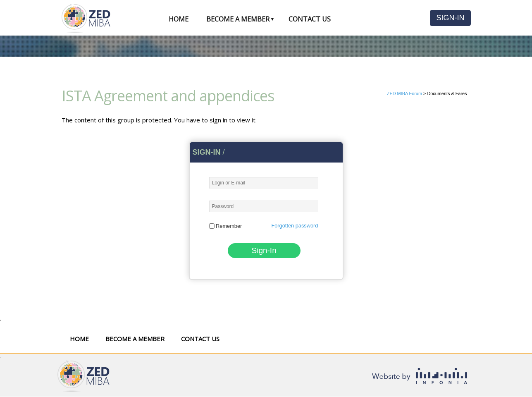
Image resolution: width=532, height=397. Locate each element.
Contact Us (310, 19)
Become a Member (238, 19)
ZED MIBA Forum (404, 93)
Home (179, 19)
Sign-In (450, 18)
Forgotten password (295, 226)
